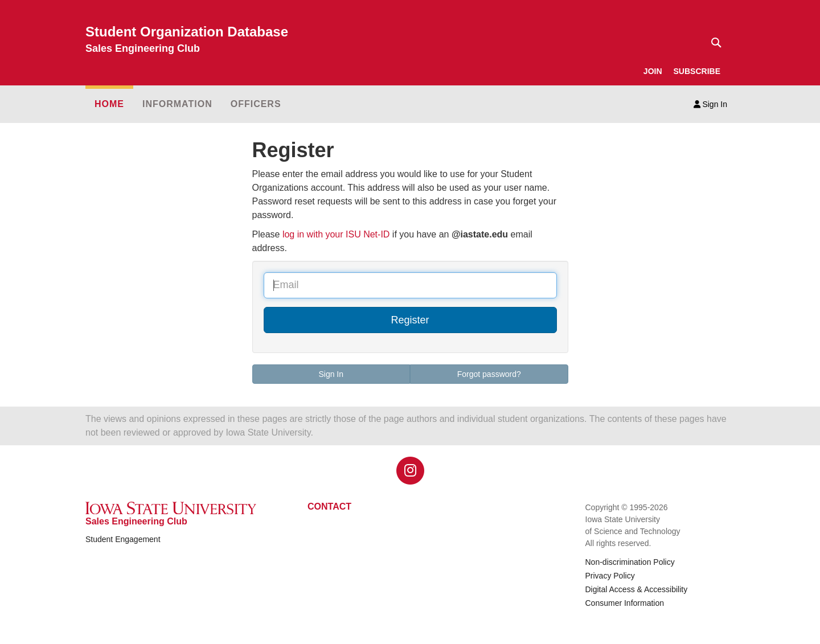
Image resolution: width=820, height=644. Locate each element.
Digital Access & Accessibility (637, 589)
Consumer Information (625, 603)
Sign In (710, 104)
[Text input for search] (713, 43)
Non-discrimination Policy (630, 562)
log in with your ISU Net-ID (336, 234)
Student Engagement (123, 539)
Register (410, 320)
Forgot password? (489, 374)
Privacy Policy (610, 576)
